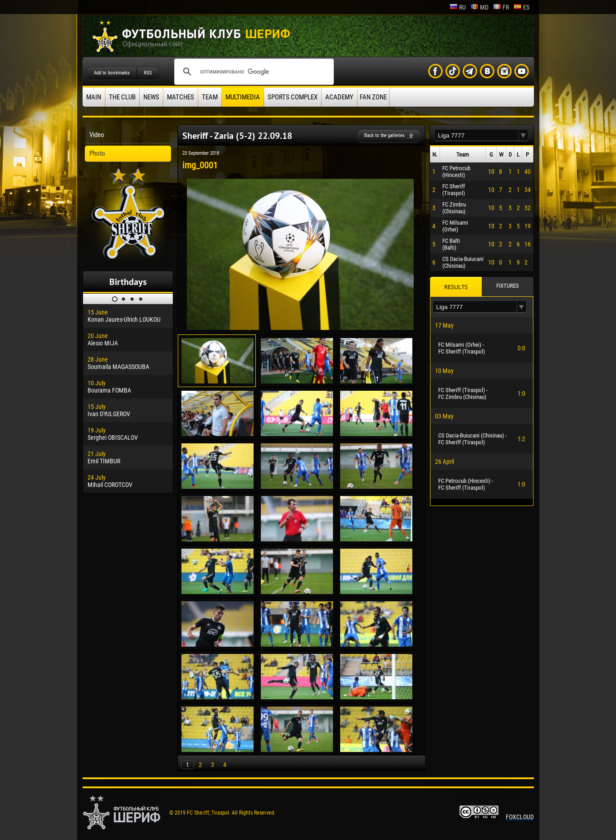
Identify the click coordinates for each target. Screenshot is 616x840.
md (479, 7)
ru (458, 7)
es (521, 7)
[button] (523, 135)
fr (501, 7)
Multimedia (243, 97)
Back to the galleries (384, 135)
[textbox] (477, 135)
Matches (181, 97)
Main (94, 97)
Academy (339, 97)
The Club (122, 97)
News (151, 97)
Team (210, 97)
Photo (97, 153)
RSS (148, 73)
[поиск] (253, 72)
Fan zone (373, 97)
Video (97, 135)
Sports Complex (293, 97)
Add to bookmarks (112, 73)
